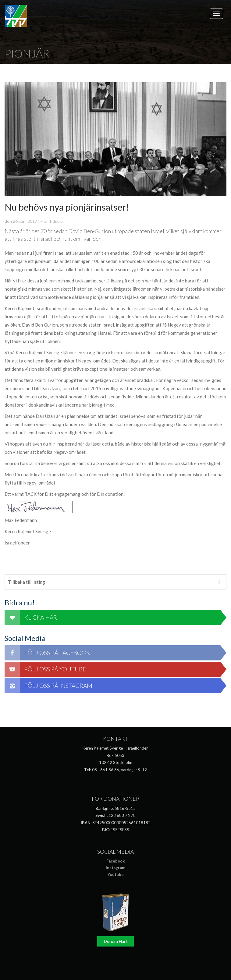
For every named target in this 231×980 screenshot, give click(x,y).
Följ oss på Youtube (45, 669)
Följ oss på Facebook (47, 653)
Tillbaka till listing (116, 582)
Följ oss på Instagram (48, 686)
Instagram (116, 868)
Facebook (116, 861)
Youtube (116, 874)
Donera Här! (116, 941)
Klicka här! (32, 618)
